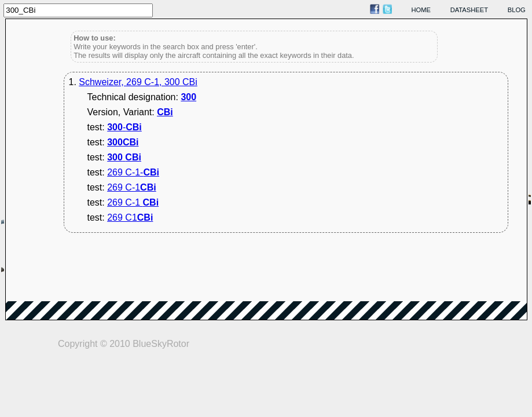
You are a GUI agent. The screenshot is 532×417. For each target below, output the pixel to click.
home (421, 10)
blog (517, 10)
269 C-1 (131, 187)
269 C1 (130, 217)
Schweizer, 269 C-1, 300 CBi (138, 82)
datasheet (469, 10)
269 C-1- (133, 172)
